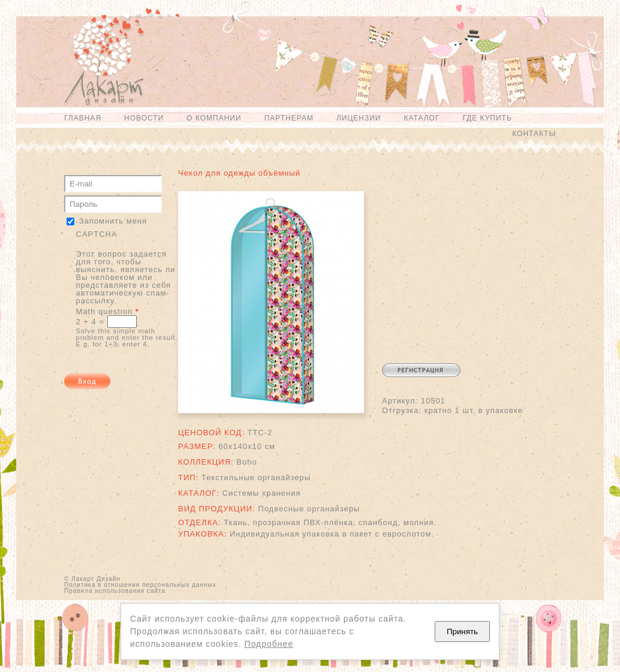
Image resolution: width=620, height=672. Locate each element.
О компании (214, 118)
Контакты (534, 134)
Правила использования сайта (115, 591)
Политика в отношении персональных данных (140, 585)
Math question (108, 311)
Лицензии (359, 118)
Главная (83, 118)
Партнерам (289, 118)
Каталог (422, 118)
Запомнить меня (113, 221)
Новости (144, 118)
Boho (246, 462)
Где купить (487, 118)
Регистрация (421, 370)
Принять (462, 632)
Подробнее (269, 644)
